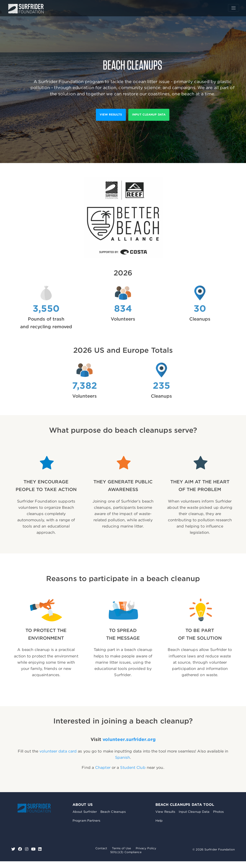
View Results (165, 812)
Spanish (123, 757)
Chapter (103, 768)
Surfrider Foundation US (26, 9)
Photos (218, 812)
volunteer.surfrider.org (129, 739)
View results (111, 115)
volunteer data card (58, 751)
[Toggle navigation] (234, 8)
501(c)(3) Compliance (126, 852)
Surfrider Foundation (34, 808)
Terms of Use (121, 848)
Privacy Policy (146, 848)
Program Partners (86, 821)
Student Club (133, 768)
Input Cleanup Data (149, 115)
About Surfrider (85, 812)
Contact (101, 848)
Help (159, 821)
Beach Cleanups (113, 812)
